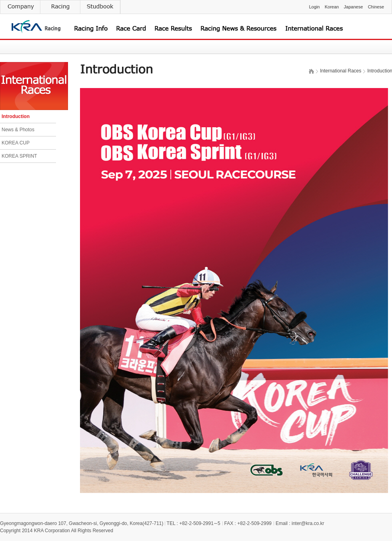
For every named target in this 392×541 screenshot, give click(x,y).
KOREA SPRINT (19, 156)
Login (314, 7)
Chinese (376, 7)
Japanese (354, 7)
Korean (332, 7)
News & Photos (18, 130)
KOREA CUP (16, 143)
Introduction (16, 116)
